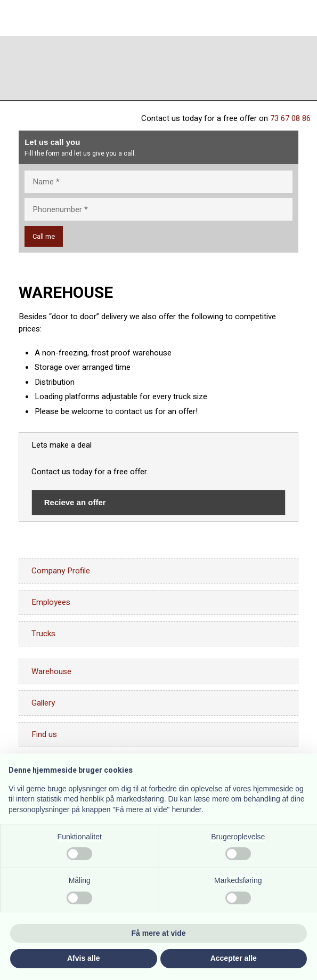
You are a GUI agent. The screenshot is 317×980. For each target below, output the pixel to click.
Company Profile (61, 571)
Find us (44, 734)
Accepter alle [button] (234, 958)
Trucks (43, 634)
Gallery (43, 703)
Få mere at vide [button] (159, 933)
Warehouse (51, 671)
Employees (51, 602)
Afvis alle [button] (83, 958)
